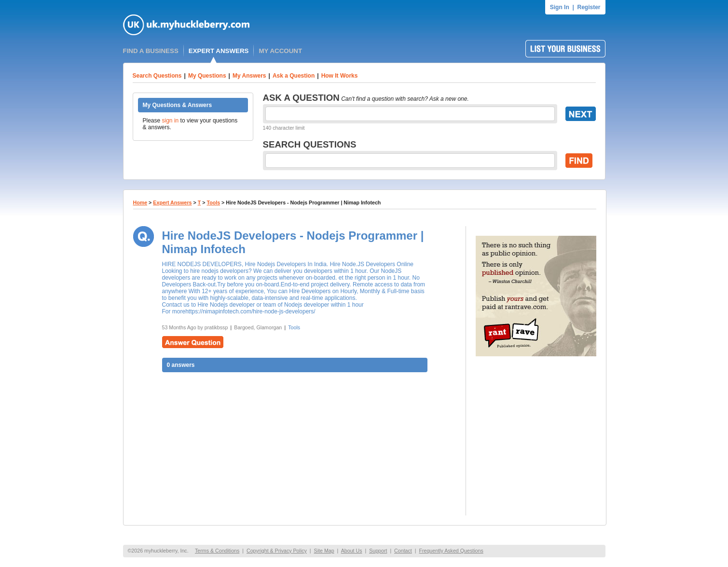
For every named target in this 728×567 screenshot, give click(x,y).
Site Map (324, 551)
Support (378, 551)
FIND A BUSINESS (151, 51)
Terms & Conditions (217, 551)
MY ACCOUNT (280, 51)
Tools (213, 202)
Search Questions (157, 76)
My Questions (207, 76)
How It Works (340, 76)
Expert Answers (172, 202)
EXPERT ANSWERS (219, 51)
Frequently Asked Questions (451, 551)
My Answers (249, 76)
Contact (403, 551)
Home (140, 202)
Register (589, 7)
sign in (171, 121)
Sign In (560, 7)
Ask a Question (294, 76)
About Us (352, 551)
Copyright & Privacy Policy (277, 551)
